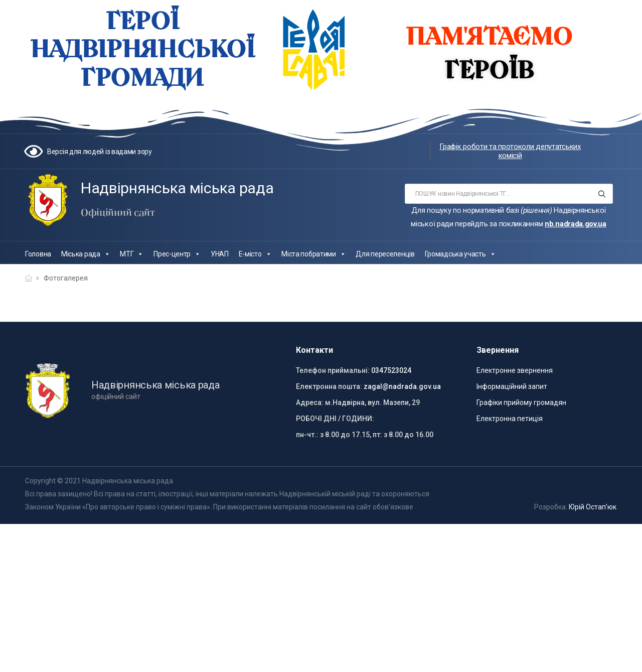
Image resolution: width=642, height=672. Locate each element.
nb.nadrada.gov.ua (576, 224)
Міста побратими (313, 254)
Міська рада (86, 254)
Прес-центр (177, 254)
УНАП (220, 254)
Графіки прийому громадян (521, 402)
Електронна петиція (510, 419)
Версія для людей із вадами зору (100, 152)
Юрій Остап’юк (593, 507)
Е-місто (255, 254)
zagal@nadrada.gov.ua (402, 386)
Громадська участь (460, 254)
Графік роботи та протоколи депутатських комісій (510, 151)
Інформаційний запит (512, 386)
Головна (38, 254)
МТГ (132, 254)
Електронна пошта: (329, 386)
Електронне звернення (515, 370)
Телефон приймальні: (333, 370)
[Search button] (602, 194)
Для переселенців (385, 254)
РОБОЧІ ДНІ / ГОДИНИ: (335, 419)
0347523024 (391, 370)
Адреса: (310, 402)
